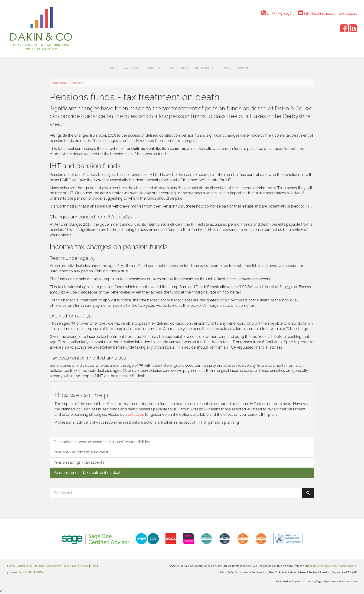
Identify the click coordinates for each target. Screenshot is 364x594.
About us (132, 68)
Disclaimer (71, 566)
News (226, 68)
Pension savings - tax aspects (79, 462)
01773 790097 (276, 14)
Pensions (77, 83)
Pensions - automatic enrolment (81, 452)
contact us (135, 414)
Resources (204, 68)
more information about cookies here (333, 566)
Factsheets (179, 68)
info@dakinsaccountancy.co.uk (328, 14)
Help (94, 566)
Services (154, 68)
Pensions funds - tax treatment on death (88, 473)
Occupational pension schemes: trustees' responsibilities (102, 442)
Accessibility (54, 566)
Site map (38, 566)
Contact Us (247, 68)
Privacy (84, 566)
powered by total (25, 572)
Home (113, 68)
